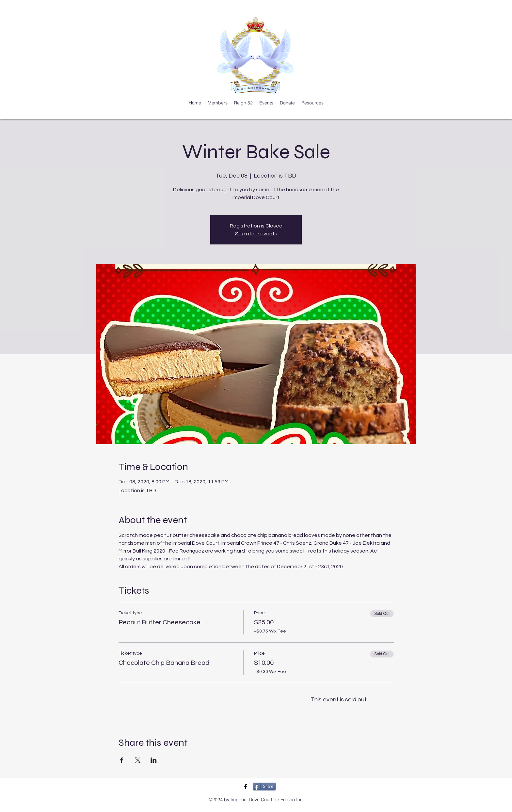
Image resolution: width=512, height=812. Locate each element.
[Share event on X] (138, 760)
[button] (218, 103)
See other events (256, 234)
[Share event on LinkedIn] (154, 760)
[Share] (264, 787)
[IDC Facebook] (246, 787)
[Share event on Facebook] (122, 760)
